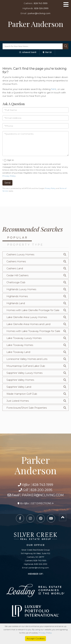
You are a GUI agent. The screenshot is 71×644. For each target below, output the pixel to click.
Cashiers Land (15, 268)
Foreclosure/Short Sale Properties (27, 408)
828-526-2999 (41, 8)
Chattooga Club (16, 282)
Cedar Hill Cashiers (17, 275)
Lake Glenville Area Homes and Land (28, 324)
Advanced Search (29, 52)
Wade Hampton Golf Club (22, 394)
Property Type (25, 245)
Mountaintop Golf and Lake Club (26, 366)
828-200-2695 (41, 490)
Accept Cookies (36, 638)
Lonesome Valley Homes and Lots (27, 359)
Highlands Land (16, 303)
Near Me (48, 52)
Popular (18, 238)
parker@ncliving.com (39, 13)
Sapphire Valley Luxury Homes (24, 373)
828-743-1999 (41, 3)
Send (7, 183)
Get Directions (41, 503)
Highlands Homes (17, 296)
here (54, 89)
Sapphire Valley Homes (20, 380)
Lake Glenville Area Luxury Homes (27, 317)
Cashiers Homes (16, 261)
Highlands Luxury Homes (21, 289)
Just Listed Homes (18, 401)
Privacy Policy (9, 176)
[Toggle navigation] (66, 5)
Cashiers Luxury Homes (20, 254)
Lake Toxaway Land (18, 352)
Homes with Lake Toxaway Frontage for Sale (33, 331)
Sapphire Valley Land (19, 387)
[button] (66, 46)
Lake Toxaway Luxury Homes (24, 338)
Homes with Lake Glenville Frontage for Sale (33, 310)
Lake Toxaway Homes (20, 345)
